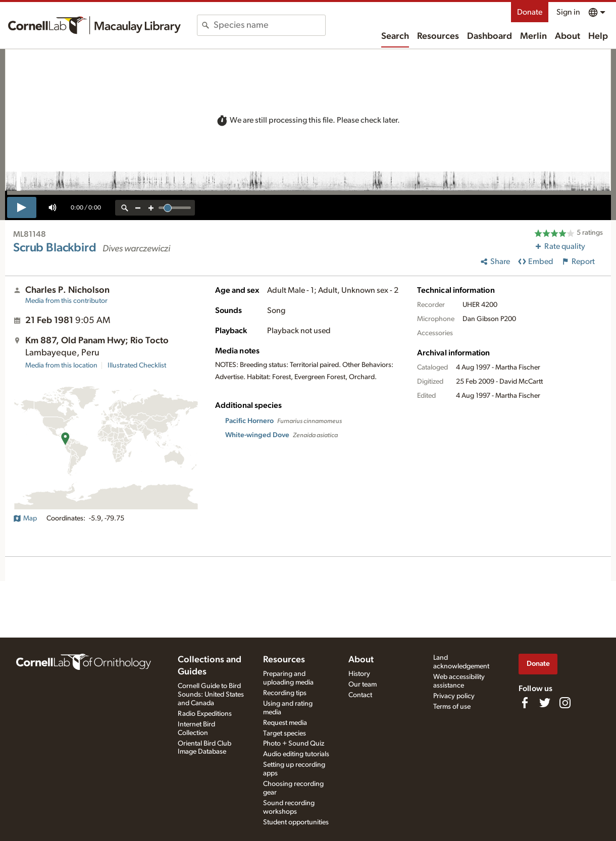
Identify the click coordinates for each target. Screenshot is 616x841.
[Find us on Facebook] (525, 703)
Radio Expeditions (205, 714)
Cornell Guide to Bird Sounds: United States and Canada (211, 695)
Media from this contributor (66, 301)
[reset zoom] (125, 208)
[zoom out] (138, 208)
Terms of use (452, 707)
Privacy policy (454, 696)
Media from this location (61, 365)
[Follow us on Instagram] (565, 703)
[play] (22, 207)
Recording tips (285, 693)
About (568, 36)
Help (598, 36)
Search (395, 36)
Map (25, 518)
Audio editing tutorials (296, 754)
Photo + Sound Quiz (294, 744)
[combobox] (269, 25)
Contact (360, 695)
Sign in (568, 12)
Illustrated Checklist (137, 365)
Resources (438, 36)
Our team (363, 685)
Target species (285, 733)
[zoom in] (151, 208)
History (359, 674)
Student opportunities (296, 822)
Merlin (533, 36)
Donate (530, 12)
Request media (285, 723)
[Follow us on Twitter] (545, 703)
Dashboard (490, 36)
